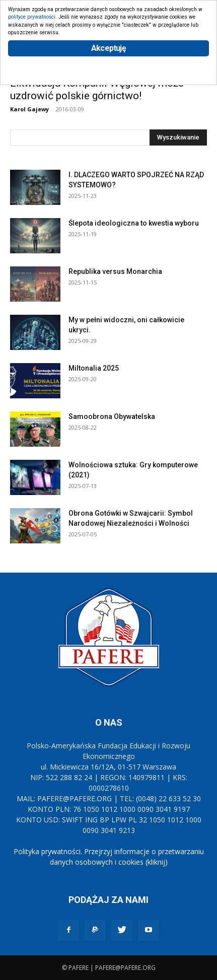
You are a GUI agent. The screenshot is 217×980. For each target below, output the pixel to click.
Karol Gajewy (29, 109)
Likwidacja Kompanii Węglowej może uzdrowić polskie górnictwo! (97, 89)
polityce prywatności (32, 17)
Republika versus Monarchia (115, 271)
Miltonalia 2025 (94, 368)
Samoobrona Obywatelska (112, 416)
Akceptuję (109, 48)
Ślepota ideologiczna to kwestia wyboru (134, 223)
